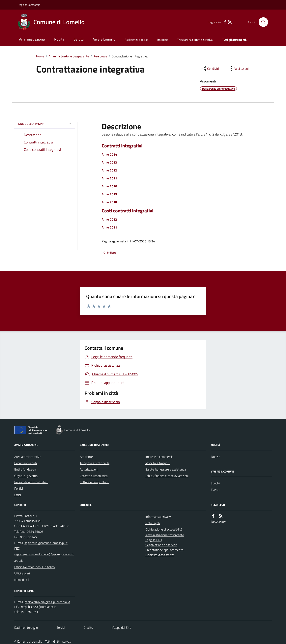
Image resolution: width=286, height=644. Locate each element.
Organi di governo (26, 476)
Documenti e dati (26, 463)
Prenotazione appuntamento (164, 550)
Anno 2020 (109, 186)
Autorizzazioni (89, 469)
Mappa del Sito (121, 628)
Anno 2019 (109, 194)
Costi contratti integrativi (128, 211)
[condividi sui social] (210, 69)
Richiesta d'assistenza (160, 555)
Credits (88, 628)
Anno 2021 (109, 178)
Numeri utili (22, 580)
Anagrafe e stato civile (95, 463)
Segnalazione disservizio (161, 545)
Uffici (18, 495)
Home (40, 56)
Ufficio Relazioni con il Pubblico (34, 567)
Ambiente (86, 457)
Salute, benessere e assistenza (166, 469)
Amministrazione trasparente (69, 56)
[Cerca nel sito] (262, 22)
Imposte (163, 40)
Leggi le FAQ (154, 540)
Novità (59, 39)
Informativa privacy (158, 517)
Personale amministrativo (31, 482)
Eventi (215, 490)
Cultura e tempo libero (94, 482)
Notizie (215, 457)
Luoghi (215, 483)
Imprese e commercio (159, 457)
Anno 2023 (109, 162)
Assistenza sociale (136, 40)
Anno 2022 (109, 170)
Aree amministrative (28, 457)
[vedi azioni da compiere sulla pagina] (238, 69)
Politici (19, 488)
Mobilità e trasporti (158, 463)
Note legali (153, 523)
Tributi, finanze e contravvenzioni (167, 476)
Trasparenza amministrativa (195, 40)
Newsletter (218, 522)
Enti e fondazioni (25, 469)
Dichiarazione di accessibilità (164, 529)
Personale (100, 56)
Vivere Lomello (104, 39)
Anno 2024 (109, 154)
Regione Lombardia (29, 5)
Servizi (79, 39)
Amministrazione (32, 39)
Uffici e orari (22, 573)
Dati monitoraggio (26, 628)
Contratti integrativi (122, 146)
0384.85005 (35, 532)
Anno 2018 (109, 202)
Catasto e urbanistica (94, 476)
